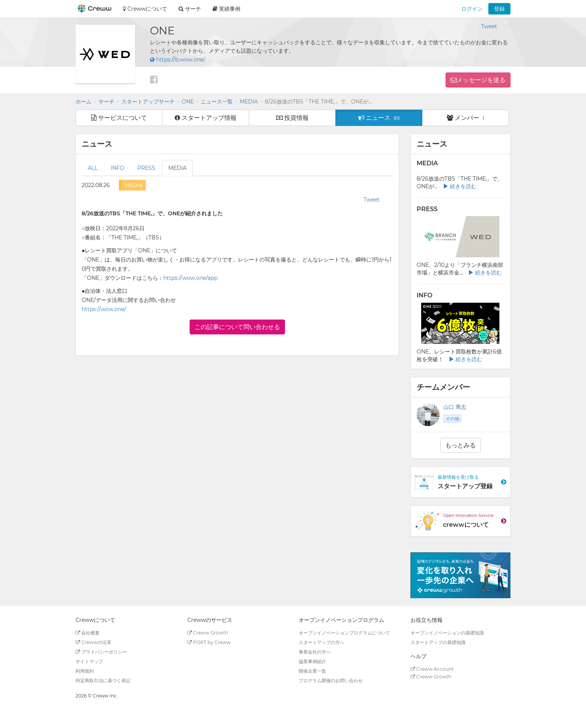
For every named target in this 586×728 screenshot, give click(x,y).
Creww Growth (208, 633)
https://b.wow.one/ (178, 60)
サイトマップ (89, 661)
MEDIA (249, 102)
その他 (452, 419)
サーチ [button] (190, 9)
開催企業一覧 (312, 671)
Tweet (489, 26)
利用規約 (85, 671)
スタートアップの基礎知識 (438, 642)
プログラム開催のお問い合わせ (331, 680)
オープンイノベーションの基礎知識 (447, 633)
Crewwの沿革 (93, 642)
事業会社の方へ (315, 652)
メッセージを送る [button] (481, 80)
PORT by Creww (209, 642)
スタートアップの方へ (322, 642)
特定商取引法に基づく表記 (103, 680)
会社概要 (88, 633)
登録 (499, 9)
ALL (93, 168)
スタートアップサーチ (148, 102)
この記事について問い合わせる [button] (237, 327)
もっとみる (460, 445)
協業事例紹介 (312, 661)
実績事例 (226, 9)
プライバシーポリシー (101, 652)
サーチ (106, 102)
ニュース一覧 (217, 102)
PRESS (146, 168)
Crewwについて (145, 9)
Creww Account (432, 669)
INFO (118, 168)
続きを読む (460, 186)
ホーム (84, 102)
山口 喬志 (455, 407)
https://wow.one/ (104, 309)
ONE (188, 102)
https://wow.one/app (190, 278)
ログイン (472, 9)
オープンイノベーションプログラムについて (345, 633)
